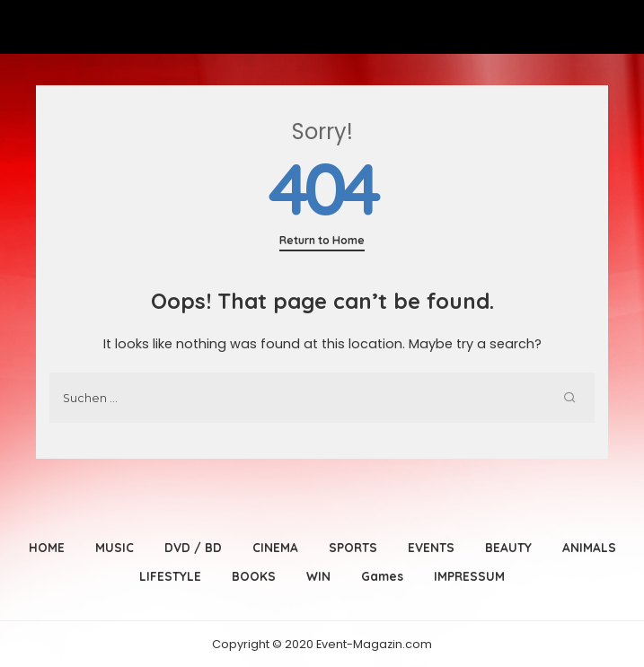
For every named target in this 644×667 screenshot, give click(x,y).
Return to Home (322, 240)
